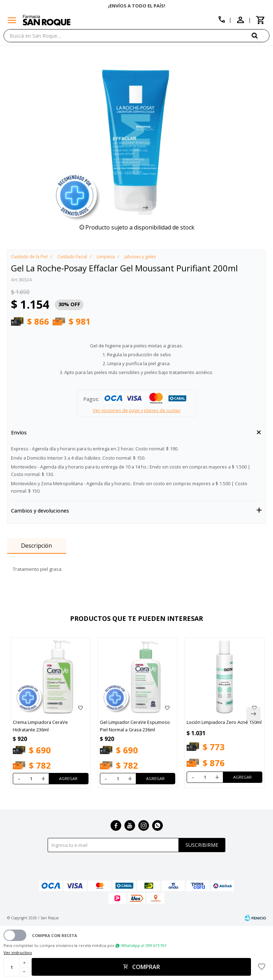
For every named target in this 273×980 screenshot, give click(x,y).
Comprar (146, 967)
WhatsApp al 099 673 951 (144, 945)
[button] (261, 35)
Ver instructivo (18, 952)
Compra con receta (55, 935)
